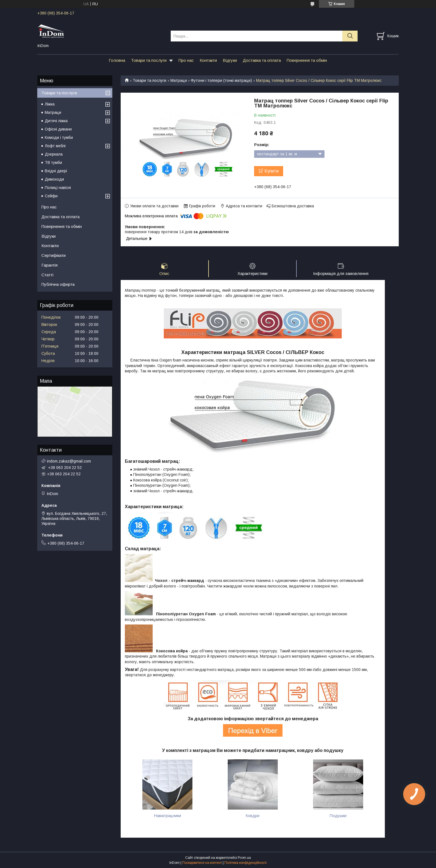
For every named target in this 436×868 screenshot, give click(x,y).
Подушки (338, 816)
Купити (272, 171)
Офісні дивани (58, 129)
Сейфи (51, 196)
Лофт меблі (55, 146)
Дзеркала (54, 154)
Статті (47, 275)
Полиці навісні (58, 188)
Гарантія (49, 265)
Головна (117, 60)
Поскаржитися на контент (202, 863)
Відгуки (230, 60)
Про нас (186, 60)
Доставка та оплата (262, 60)
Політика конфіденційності (246, 863)
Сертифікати (54, 255)
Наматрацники (168, 816)
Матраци (179, 80)
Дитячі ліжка (56, 121)
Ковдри (253, 816)
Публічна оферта (58, 284)
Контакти (208, 60)
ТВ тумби (53, 163)
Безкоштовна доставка (293, 206)
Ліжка (50, 104)
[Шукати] (350, 36)
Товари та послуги (149, 60)
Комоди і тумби (59, 137)
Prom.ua (244, 858)
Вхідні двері (56, 171)
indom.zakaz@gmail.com (69, 461)
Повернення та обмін (307, 60)
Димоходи (54, 179)
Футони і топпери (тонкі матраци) (221, 80)
